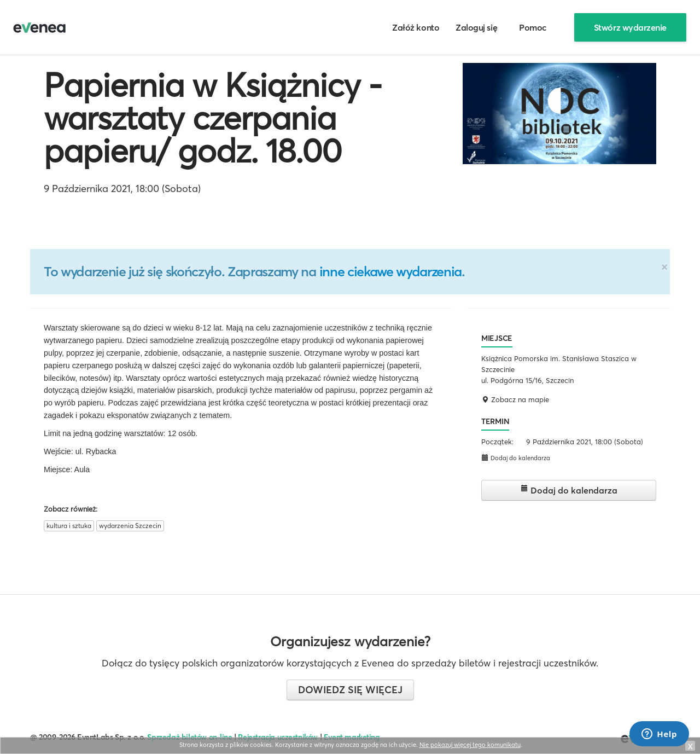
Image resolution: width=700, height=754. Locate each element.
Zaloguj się (476, 27)
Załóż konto (416, 27)
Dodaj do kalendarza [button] (516, 458)
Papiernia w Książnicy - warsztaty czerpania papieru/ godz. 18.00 (212, 118)
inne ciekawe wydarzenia (390, 271)
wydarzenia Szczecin (130, 526)
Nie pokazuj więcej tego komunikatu (470, 745)
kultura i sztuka (69, 526)
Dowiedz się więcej (350, 690)
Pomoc (533, 27)
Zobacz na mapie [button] (515, 399)
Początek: (497, 442)
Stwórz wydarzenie (630, 27)
